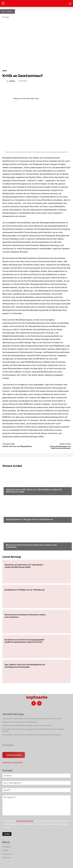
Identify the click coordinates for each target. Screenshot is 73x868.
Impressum (7, 763)
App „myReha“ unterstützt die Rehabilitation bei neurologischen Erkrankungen (32, 735)
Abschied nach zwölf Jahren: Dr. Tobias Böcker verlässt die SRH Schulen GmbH (34, 491)
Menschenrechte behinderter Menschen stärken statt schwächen (31, 546)
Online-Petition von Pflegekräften (17, 446)
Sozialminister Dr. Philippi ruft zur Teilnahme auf (29, 519)
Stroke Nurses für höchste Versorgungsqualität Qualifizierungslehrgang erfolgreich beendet (24, 641)
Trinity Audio (26, 99)
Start (4, 11)
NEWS (10, 11)
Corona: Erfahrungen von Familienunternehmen (60, 447)
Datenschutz (18, 763)
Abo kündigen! (8, 745)
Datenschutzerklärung (25, 821)
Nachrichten (11, 485)
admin (12, 81)
